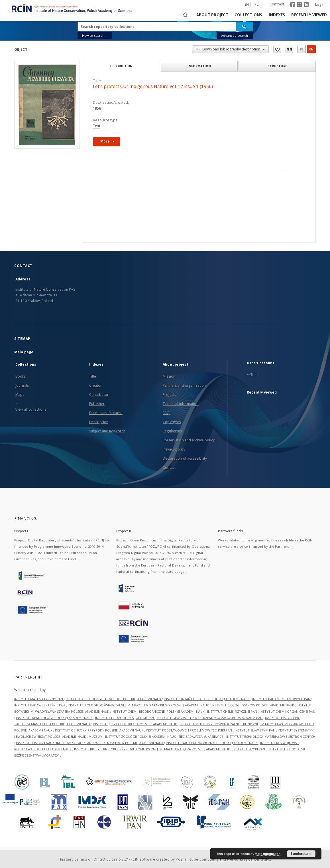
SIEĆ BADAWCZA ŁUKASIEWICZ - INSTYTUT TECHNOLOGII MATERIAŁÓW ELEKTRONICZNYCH (247, 736)
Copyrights (172, 422)
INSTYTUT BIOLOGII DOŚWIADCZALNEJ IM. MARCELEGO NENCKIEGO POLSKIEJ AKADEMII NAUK (139, 705)
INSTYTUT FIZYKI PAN (249, 749)
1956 (97, 108)
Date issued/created (106, 413)
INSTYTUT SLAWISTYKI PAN (255, 730)
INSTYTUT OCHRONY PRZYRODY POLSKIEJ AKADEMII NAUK (100, 730)
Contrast (277, 4)
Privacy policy (174, 449)
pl (302, 49)
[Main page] (185, 15)
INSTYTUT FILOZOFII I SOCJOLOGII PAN (125, 718)
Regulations (172, 431)
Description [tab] (121, 66)
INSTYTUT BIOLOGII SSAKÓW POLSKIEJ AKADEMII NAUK (253, 705)
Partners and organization (184, 385)
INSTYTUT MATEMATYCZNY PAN (39, 699)
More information (268, 854)
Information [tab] (199, 66)
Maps (20, 395)
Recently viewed (309, 15)
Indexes (277, 15)
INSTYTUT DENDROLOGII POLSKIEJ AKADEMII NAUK (55, 718)
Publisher (97, 404)
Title (93, 376)
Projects (169, 395)
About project (212, 15)
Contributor (99, 395)
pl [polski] (256, 4)
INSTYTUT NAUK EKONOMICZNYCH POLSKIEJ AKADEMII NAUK (212, 743)
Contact (169, 467)
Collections (248, 15)
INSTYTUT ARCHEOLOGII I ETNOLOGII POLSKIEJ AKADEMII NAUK (114, 699)
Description (99, 422)
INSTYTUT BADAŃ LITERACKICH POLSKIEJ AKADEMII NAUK (207, 699)
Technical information (181, 404)
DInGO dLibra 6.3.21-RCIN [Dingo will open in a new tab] (116, 859)
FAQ (166, 413)
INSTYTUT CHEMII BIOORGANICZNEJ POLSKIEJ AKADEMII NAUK (159, 711)
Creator (96, 385)
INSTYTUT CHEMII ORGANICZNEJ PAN (287, 711)
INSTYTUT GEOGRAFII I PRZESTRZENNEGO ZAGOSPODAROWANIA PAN (210, 718)
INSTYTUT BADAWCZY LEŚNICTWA (40, 705)
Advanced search (235, 35)
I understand (301, 854)
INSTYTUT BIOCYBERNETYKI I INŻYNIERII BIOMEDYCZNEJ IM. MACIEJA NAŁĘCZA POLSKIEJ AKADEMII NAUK (152, 749)
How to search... (95, 35)
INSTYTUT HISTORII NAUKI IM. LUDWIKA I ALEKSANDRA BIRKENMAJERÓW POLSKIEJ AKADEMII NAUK (90, 743)
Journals (22, 385)
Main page (24, 352)
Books (21, 376)
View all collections (31, 409)
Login (320, 4)
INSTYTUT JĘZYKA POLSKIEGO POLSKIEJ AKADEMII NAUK (135, 724)
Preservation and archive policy (189, 440)
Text (97, 126)
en (311, 49)
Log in (252, 373)
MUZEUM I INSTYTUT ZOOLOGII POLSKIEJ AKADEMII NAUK (133, 736)
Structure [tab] (277, 66)
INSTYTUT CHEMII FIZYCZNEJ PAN (233, 711)
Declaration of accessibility (185, 458)
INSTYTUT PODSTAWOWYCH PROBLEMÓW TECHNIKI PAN (189, 730)
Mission (169, 376)
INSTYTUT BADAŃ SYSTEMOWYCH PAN (282, 699)
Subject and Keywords (107, 431)
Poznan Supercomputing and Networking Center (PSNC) (224, 859)
